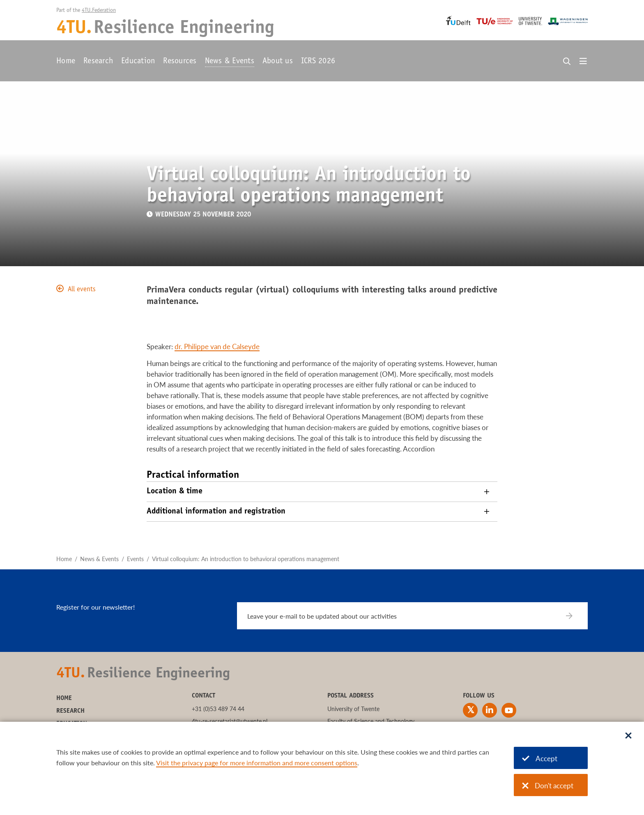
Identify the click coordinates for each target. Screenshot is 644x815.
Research (98, 62)
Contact (204, 696)
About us (278, 62)
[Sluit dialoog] (628, 736)
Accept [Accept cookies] (540, 759)
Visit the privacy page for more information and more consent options (257, 763)
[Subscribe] (574, 616)
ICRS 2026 (318, 62)
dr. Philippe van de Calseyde (217, 346)
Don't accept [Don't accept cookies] (548, 786)
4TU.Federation (99, 11)
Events (135, 559)
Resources (180, 62)
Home (66, 62)
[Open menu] (583, 62)
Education (138, 62)
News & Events (230, 62)
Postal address (351, 696)
